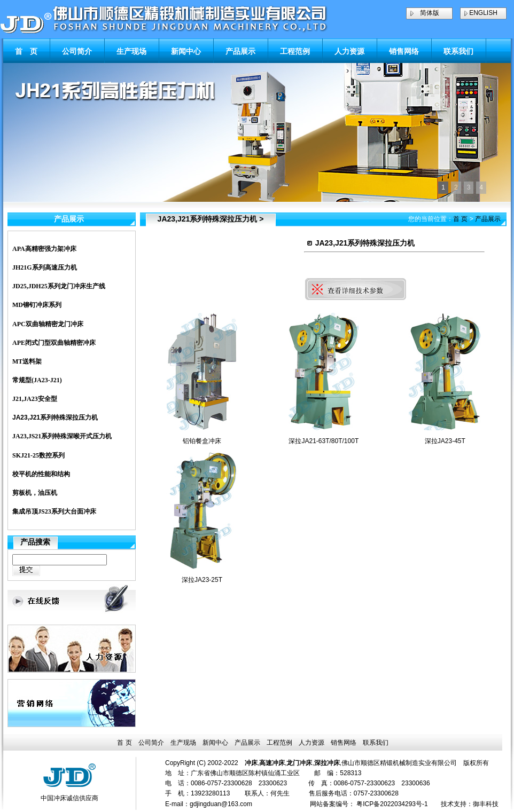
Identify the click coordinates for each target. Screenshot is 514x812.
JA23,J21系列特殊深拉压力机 (55, 417)
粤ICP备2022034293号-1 (392, 804)
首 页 (26, 51)
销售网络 (404, 51)
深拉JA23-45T (445, 441)
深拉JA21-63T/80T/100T (324, 441)
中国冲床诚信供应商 (69, 798)
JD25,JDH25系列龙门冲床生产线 (59, 286)
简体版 (430, 13)
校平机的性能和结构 (41, 474)
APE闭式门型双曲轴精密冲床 (54, 343)
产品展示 (240, 51)
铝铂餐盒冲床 (202, 441)
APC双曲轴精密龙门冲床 (48, 324)
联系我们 (458, 51)
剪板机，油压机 (35, 493)
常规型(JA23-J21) (37, 380)
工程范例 (295, 51)
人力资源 (349, 51)
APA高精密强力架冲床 (44, 249)
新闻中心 (186, 51)
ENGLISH (483, 13)
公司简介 (77, 51)
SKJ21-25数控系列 (38, 455)
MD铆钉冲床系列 (37, 305)
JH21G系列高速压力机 (45, 267)
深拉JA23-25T (202, 580)
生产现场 (131, 51)
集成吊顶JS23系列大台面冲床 (54, 511)
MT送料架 (27, 361)
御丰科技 (486, 804)
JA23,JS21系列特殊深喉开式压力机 (62, 436)
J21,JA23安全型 (35, 399)
